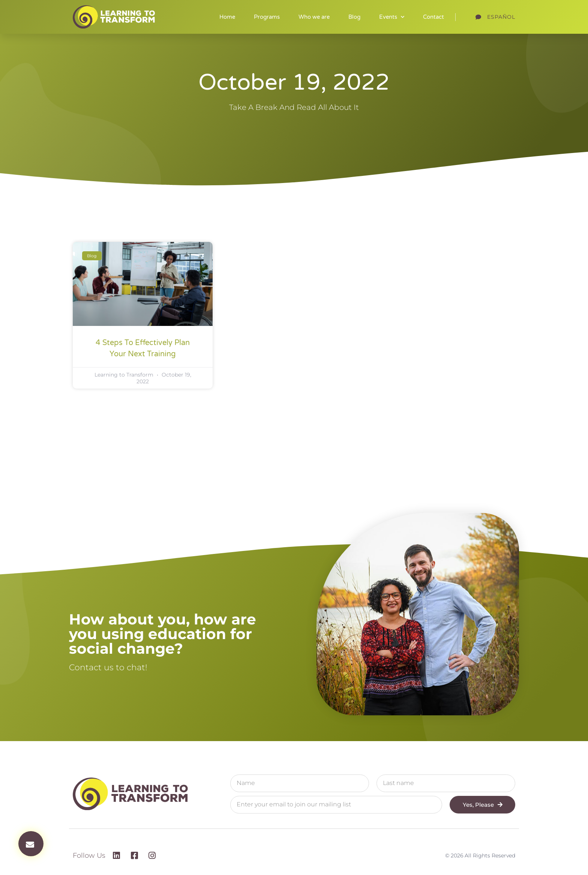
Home (227, 17)
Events (392, 17)
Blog (354, 17)
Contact (433, 17)
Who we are (314, 17)
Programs (267, 17)
